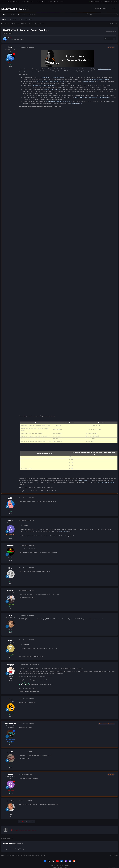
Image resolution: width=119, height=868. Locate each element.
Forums (4, 19)
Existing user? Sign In (101, 8)
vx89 (10, 498)
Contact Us (60, 865)
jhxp (10, 47)
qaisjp (10, 774)
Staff (20, 19)
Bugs (33, 2)
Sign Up (114, 8)
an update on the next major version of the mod (51, 81)
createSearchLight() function (106, 482)
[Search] (96, 15)
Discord (9, 2)
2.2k (11, 66)
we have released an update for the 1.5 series (59, 101)
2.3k (11, 794)
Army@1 (10, 665)
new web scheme (77, 103)
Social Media (33, 15)
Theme (52, 865)
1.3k (11, 633)
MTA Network (22, 15)
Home (4, 2)
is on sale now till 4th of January (100, 79)
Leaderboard (28, 19)
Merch (56, 2)
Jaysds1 (10, 545)
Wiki (28, 2)
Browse (5, 16)
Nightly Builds (83, 480)
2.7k (11, 658)
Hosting (44, 2)
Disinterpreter (10, 724)
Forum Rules (12, 19)
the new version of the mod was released (53, 77)
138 (11, 680)
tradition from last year (104, 69)
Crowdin (62, 2)
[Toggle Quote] (22, 525)
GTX (10, 615)
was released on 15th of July (52, 89)
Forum (23, 2)
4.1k (11, 716)
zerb (10, 640)
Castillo (10, 591)
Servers (50, 2)
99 (11, 513)
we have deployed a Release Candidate (45, 85)
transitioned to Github (88, 81)
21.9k (11, 608)
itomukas (10, 801)
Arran (10, 521)
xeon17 (10, 752)
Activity (12, 15)
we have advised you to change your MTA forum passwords (92, 97)
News (23, 40)
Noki (10, 568)
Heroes (38, 2)
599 (11, 538)
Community (17, 2)
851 (11, 583)
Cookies (67, 865)
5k (11, 561)
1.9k (11, 767)
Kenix (10, 699)
